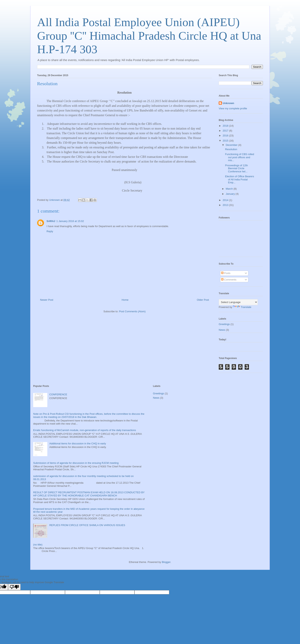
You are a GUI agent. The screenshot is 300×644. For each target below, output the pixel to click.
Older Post (203, 300)
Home (125, 300)
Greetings (224, 324)
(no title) (38, 545)
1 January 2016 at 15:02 (70, 221)
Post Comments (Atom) (132, 311)
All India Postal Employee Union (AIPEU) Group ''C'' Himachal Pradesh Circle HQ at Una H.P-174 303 (149, 36)
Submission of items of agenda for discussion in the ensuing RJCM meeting (76, 463)
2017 (226, 131)
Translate (242, 307)
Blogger (166, 562)
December (232, 145)
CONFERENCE (58, 394)
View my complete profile (233, 108)
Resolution (231, 149)
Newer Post (47, 300)
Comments (229, 280)
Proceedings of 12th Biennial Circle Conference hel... (236, 168)
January (231, 194)
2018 (226, 126)
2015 (226, 141)
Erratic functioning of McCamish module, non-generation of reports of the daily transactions (85, 430)
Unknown (228, 103)
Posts (226, 273)
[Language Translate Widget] (238, 302)
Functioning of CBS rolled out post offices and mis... (239, 157)
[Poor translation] (14, 587)
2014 (226, 200)
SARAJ (51, 221)
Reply (50, 231)
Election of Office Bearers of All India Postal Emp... (239, 179)
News (222, 330)
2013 (226, 205)
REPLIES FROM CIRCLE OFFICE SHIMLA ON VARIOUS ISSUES (87, 525)
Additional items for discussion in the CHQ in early (78, 443)
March (230, 189)
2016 (226, 136)
